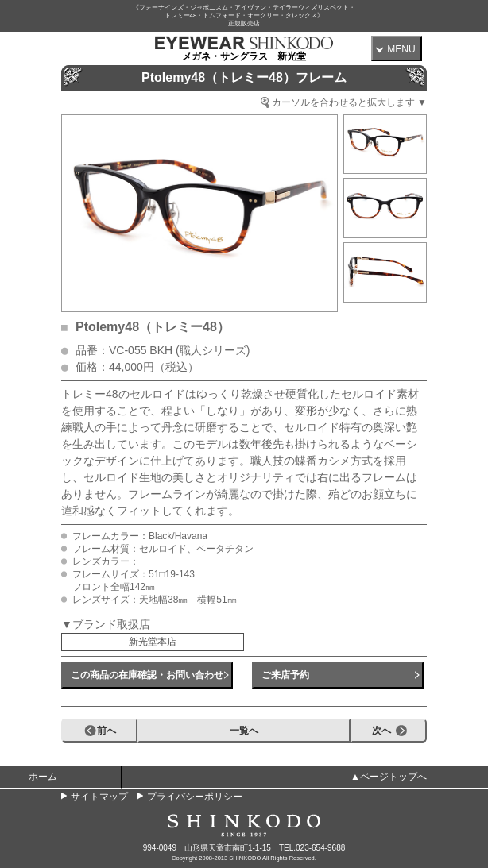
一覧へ (244, 731)
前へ (107, 731)
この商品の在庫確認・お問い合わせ (147, 675)
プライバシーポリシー (195, 797)
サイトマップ (99, 797)
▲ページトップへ (389, 777)
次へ (381, 731)
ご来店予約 (285, 675)
